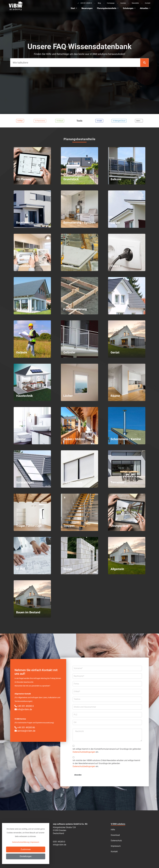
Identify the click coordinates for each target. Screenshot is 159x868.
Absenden (78, 775)
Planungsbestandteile (107, 8)
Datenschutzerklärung (21, 842)
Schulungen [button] (128, 8)
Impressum (116, 846)
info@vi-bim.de (23, 709)
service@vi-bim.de (25, 731)
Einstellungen (26, 856)
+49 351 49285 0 (24, 706)
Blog (99, 3)
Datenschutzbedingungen (84, 752)
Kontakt (148, 3)
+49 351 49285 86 (25, 727)
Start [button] (73, 8)
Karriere (123, 3)
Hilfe (113, 830)
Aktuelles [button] (144, 8)
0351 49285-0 (59, 842)
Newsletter (135, 3)
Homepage (111, 3)
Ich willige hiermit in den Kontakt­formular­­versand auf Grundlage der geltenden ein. (107, 750)
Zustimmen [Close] (26, 849)
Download (115, 835)
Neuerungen (87, 8)
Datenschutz (116, 841)
